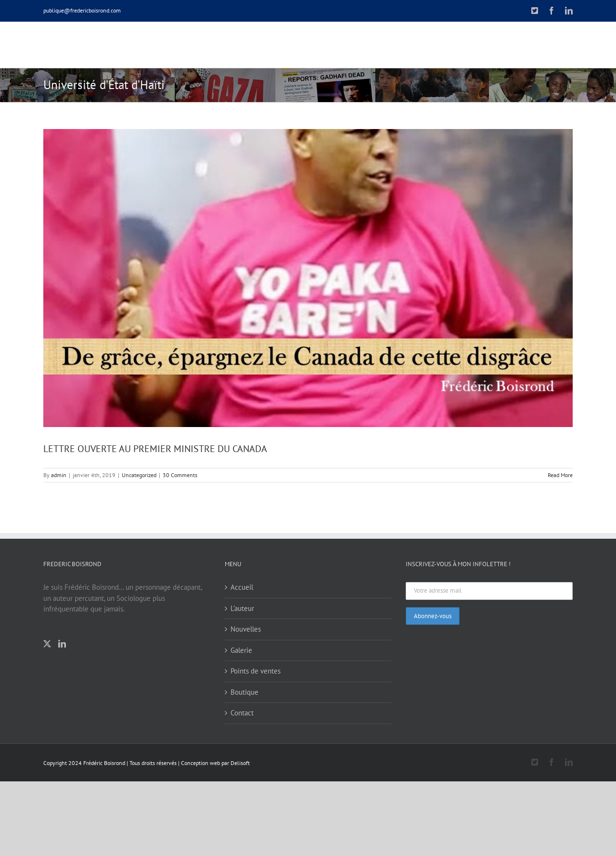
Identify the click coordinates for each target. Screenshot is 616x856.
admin (59, 474)
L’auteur (242, 608)
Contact (242, 712)
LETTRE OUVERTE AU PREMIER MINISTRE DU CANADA (155, 448)
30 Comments (180, 474)
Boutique (244, 692)
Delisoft (240, 762)
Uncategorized (139, 474)
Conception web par (205, 762)
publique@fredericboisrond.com (82, 10)
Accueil (242, 587)
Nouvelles (246, 629)
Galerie (241, 650)
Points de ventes (256, 670)
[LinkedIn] (62, 643)
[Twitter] (47, 643)
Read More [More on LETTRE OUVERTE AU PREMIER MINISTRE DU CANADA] (560, 474)
